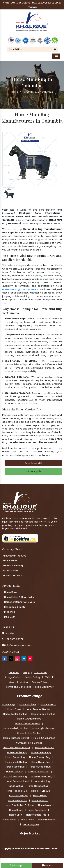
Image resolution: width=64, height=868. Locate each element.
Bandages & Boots (14, 607)
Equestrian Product (14, 556)
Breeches (9, 612)
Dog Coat (9, 617)
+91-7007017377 (14, 639)
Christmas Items (13, 575)
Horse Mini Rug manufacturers (20, 289)
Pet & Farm (10, 561)
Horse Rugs (10, 592)
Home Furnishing (12, 566)
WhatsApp (33, 471)
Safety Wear (10, 570)
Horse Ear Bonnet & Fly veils (19, 602)
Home (15, 92)
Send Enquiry (33, 463)
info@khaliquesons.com (18, 645)
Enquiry (48, 865)
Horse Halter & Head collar (18, 597)
